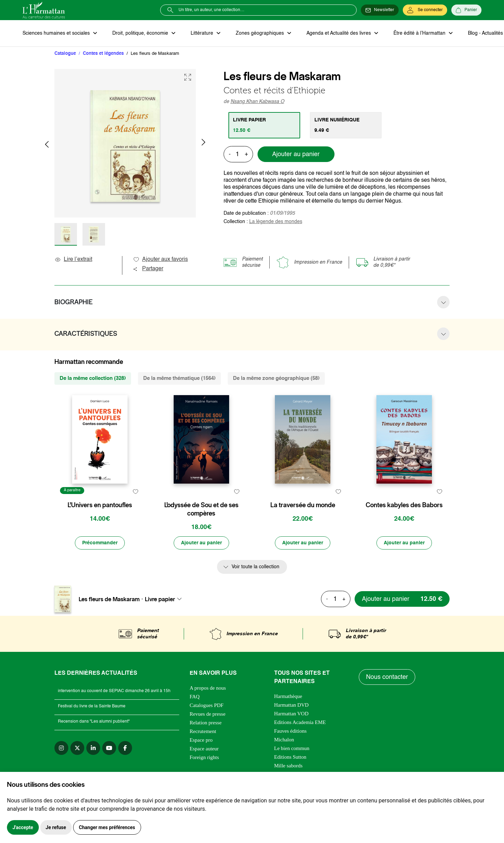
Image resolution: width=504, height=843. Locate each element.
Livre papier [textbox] (160, 599)
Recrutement (203, 731)
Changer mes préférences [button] (107, 827)
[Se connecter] (425, 10)
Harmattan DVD (292, 705)
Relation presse (206, 723)
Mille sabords (288, 766)
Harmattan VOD (291, 714)
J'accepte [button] (23, 827)
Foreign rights (204, 757)
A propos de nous (208, 688)
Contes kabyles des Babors (404, 505)
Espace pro (201, 740)
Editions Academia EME (300, 722)
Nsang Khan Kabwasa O (257, 102)
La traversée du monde (303, 505)
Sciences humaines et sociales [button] (57, 33)
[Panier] (466, 10)
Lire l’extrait (73, 259)
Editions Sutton (290, 757)
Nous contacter (387, 677)
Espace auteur (204, 749)
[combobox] (165, 599)
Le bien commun (292, 748)
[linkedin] (93, 748)
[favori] (135, 491)
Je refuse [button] (56, 827)
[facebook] (125, 748)
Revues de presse (207, 714)
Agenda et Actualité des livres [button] (339, 33)
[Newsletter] (380, 10)
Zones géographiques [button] (260, 33)
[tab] (264, 125)
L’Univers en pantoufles (100, 505)
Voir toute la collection (255, 567)
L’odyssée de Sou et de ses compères (201, 509)
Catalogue (65, 54)
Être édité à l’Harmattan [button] (420, 33)
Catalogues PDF (207, 705)
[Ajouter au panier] (201, 543)
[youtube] (109, 748)
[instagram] (61, 748)
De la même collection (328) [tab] (93, 378)
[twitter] (77, 748)
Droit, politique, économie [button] (141, 33)
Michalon (284, 740)
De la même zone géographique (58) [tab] (276, 378)
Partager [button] (148, 269)
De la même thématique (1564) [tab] (179, 378)
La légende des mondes (276, 222)
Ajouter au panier (296, 154)
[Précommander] (100, 543)
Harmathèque (288, 696)
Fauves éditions (290, 731)
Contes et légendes (103, 54)
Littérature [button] (203, 33)
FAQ (195, 697)
